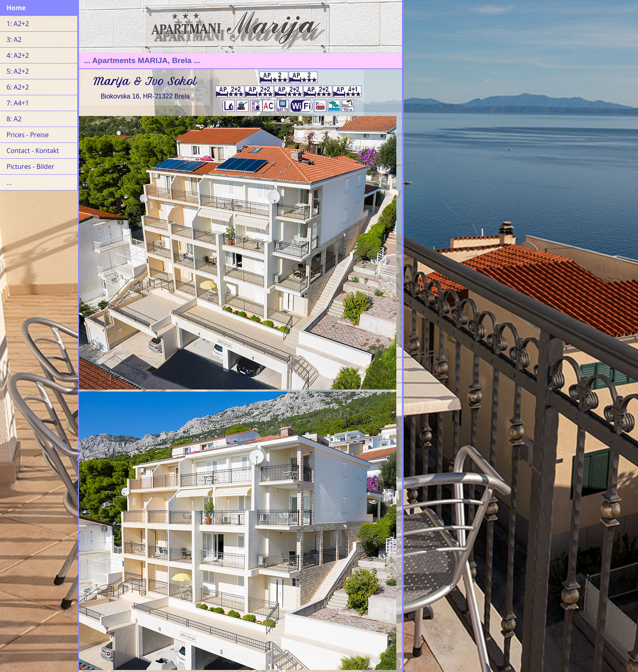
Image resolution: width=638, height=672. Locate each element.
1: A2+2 (18, 24)
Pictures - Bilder (30, 166)
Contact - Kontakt (33, 151)
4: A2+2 (18, 55)
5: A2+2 (18, 71)
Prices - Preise (28, 135)
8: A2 (14, 119)
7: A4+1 (18, 103)
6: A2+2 (18, 87)
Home (16, 8)
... (9, 182)
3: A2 (14, 39)
